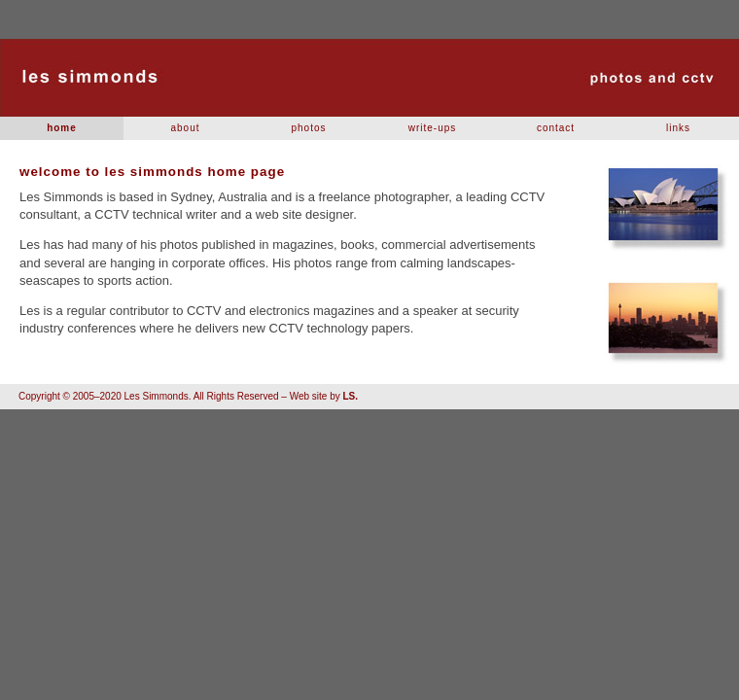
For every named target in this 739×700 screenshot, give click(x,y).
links (678, 128)
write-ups (433, 128)
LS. (350, 396)
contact (556, 128)
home (62, 128)
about (185, 128)
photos (308, 128)
